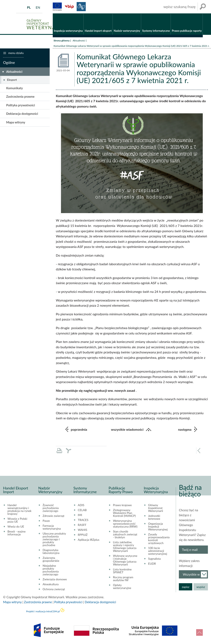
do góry (199, 632)
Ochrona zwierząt (54, 589)
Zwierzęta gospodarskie (51, 560)
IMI (80, 515)
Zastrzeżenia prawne (20, 97)
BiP (69, 7)
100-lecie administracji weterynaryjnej (158, 551)
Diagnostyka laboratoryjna (51, 552)
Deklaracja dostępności (22, 114)
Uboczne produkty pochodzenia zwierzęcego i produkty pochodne (54, 540)
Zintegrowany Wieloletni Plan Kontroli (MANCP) (124, 513)
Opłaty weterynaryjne (122, 587)
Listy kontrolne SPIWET (122, 571)
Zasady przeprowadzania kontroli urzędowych (159, 539)
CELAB (82, 510)
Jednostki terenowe (154, 517)
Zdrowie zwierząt (53, 516)
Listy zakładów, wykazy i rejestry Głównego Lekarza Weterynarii (125, 547)
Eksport (12, 80)
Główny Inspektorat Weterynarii (156, 508)
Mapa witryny (16, 122)
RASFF (82, 525)
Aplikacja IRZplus (89, 540)
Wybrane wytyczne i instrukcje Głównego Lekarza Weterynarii (125, 560)
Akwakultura (51, 584)
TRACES (83, 520)
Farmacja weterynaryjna (52, 527)
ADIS (81, 505)
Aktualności (79, 41)
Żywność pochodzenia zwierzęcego (51, 508)
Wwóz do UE (16, 527)
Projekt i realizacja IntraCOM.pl (43, 612)
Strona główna (62, 41)
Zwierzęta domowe (55, 579)
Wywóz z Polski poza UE (17, 520)
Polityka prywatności (21, 105)
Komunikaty (15, 88)
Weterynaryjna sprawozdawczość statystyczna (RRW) (125, 524)
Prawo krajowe (122, 505)
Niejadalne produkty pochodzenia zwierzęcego (51, 570)
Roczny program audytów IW (123, 579)
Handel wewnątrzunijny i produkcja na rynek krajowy (19, 510)
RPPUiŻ (83, 535)
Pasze (46, 521)
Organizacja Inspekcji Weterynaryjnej (158, 527)
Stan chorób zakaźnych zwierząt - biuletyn (125, 535)
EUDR (152, 564)
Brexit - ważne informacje (16, 533)
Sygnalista (154, 559)
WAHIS (83, 530)
